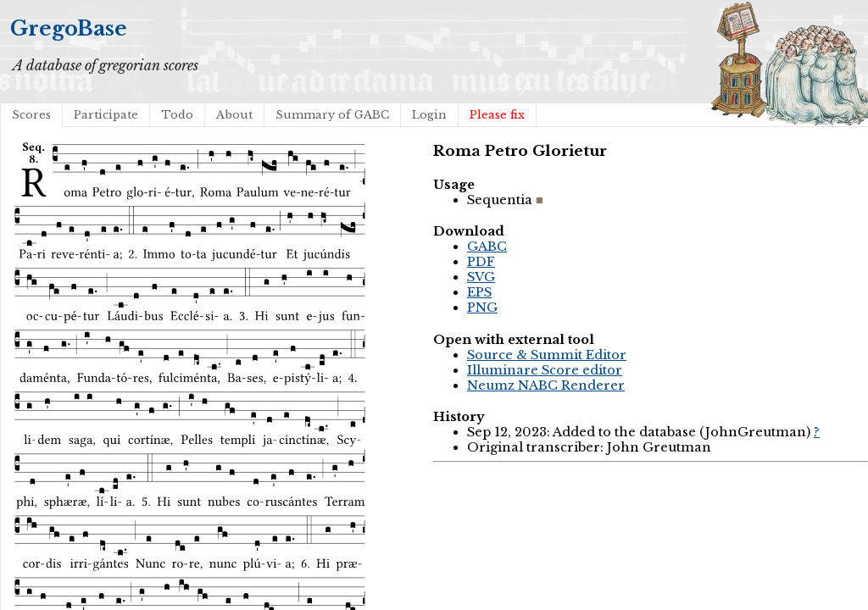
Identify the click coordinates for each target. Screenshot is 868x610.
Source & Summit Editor (547, 355)
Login (429, 115)
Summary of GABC (332, 115)
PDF (481, 262)
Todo (177, 115)
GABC (487, 247)
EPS (479, 292)
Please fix (497, 115)
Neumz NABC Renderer (546, 385)
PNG (482, 308)
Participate (106, 115)
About (234, 115)
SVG (481, 277)
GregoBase (69, 28)
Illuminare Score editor (545, 370)
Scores (31, 115)
